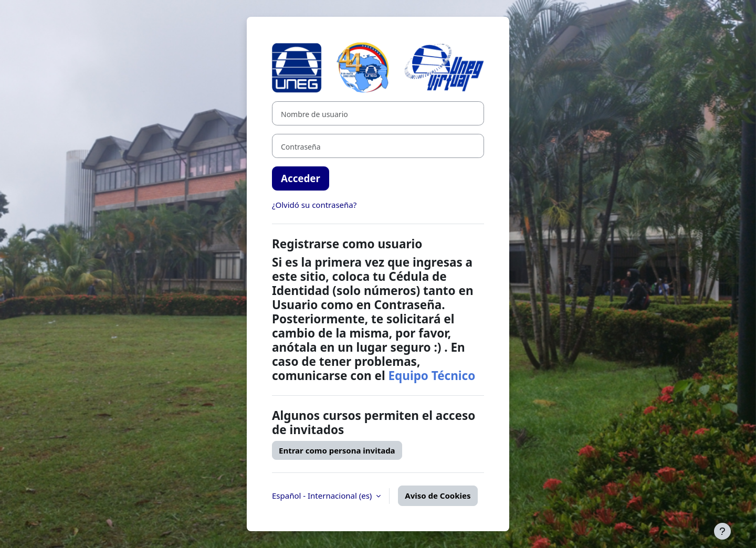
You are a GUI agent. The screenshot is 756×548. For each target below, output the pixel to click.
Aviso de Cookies (438, 496)
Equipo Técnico (432, 376)
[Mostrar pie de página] (722, 531)
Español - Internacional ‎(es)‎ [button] (323, 496)
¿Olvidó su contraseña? (314, 205)
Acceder (301, 178)
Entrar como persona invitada (337, 450)
